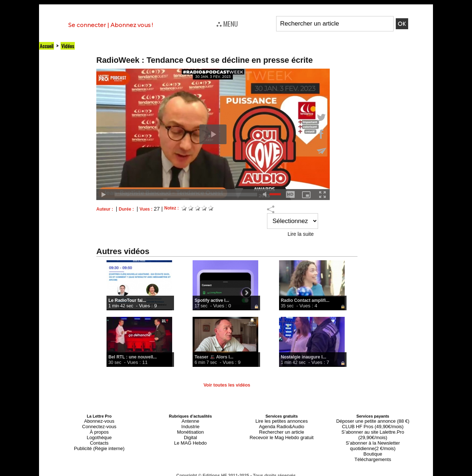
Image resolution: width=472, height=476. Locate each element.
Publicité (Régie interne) (99, 442)
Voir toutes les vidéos (227, 385)
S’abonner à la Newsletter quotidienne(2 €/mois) (373, 436)
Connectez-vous (99, 425)
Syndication (254, 473)
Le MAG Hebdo (190, 438)
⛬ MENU (227, 23)
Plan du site (218, 473)
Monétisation (190, 429)
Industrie (190, 425)
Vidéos (70, 46)
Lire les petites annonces (282, 421)
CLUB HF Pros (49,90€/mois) (373, 425)
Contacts (99, 438)
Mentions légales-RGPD (294, 468)
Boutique (373, 442)
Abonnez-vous (99, 421)
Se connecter (87, 25)
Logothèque (99, 434)
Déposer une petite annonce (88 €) (373, 421)
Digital (191, 434)
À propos (99, 429)
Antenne (191, 421)
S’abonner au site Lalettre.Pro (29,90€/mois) (373, 429)
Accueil (47, 46)
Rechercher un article (282, 429)
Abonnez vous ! (132, 25)
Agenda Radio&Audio (281, 425)
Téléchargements (373, 447)
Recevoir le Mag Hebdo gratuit (282, 434)
